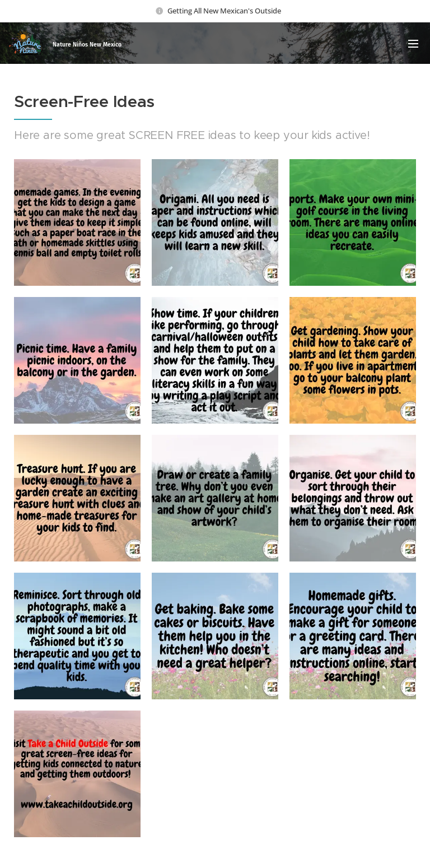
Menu (413, 44)
